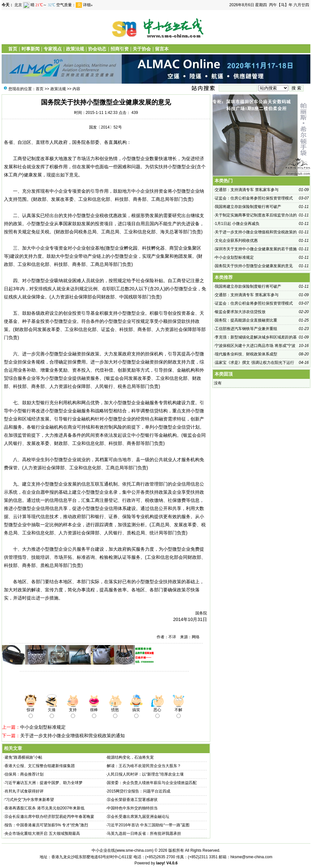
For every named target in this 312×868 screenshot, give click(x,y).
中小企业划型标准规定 (43, 727)
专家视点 (53, 49)
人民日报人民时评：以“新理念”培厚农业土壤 (145, 774)
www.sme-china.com (134, 850)
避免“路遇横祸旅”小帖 (23, 757)
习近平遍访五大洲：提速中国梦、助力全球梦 (44, 783)
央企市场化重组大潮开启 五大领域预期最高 (42, 834)
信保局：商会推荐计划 (24, 774)
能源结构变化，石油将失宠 (130, 757)
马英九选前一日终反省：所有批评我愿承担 (144, 834)
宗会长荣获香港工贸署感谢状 (132, 800)
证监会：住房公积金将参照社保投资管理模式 (254, 198)
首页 (13, 49)
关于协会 (142, 49)
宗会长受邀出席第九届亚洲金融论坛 (138, 817)
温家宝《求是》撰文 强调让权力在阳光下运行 (254, 363)
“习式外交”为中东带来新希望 (29, 800)
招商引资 (120, 49)
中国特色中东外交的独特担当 (132, 808)
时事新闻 (31, 49)
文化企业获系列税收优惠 (236, 241)
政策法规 (75, 49)
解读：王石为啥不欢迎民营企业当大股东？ (144, 766)
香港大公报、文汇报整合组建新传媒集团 (40, 766)
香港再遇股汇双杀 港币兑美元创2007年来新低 (45, 808)
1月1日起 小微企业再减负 (237, 224)
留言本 (162, 49)
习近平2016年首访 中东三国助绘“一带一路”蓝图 (148, 825)
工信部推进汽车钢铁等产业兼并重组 (246, 329)
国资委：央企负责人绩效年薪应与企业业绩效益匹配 (152, 783)
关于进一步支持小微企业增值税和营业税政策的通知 (72, 736)
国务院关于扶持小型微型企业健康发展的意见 (254, 266)
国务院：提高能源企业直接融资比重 (246, 320)
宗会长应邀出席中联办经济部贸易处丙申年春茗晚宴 (49, 817)
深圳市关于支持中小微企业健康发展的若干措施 (256, 249)
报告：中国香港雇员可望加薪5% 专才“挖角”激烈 (46, 825)
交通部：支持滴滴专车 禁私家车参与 (247, 190)
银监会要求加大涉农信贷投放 (240, 312)
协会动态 (97, 49)
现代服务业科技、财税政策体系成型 (246, 354)
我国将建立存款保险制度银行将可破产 (248, 207)
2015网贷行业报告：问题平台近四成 (139, 791)
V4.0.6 (172, 863)
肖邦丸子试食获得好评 (24, 791)
